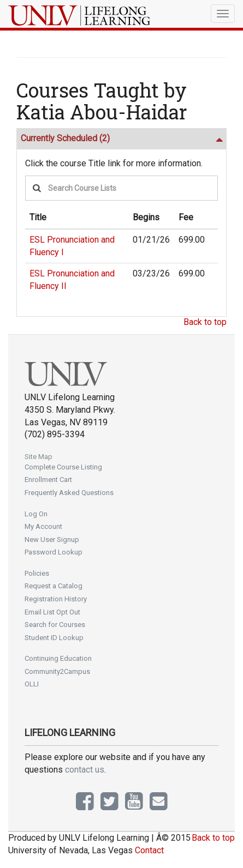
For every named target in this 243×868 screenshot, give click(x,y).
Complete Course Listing (63, 467)
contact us (85, 770)
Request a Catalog (54, 586)
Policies (37, 573)
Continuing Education (58, 658)
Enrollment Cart (48, 480)
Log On (36, 514)
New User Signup (52, 540)
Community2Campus (57, 671)
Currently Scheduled (65, 138)
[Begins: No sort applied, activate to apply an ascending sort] (151, 218)
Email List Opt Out (52, 612)
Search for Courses (55, 625)
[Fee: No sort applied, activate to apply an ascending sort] (192, 218)
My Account (43, 526)
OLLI (32, 684)
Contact (149, 850)
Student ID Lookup (54, 638)
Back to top (205, 322)
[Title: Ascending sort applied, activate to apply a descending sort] (77, 218)
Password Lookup (54, 552)
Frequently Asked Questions (69, 493)
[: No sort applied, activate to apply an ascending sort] (214, 218)
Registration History (56, 599)
